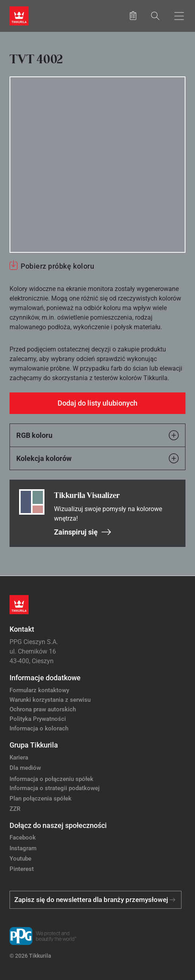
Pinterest (22, 869)
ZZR (15, 809)
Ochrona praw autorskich (43, 709)
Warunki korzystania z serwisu (50, 700)
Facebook (23, 837)
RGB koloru (97, 435)
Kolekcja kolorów (97, 458)
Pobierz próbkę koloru (57, 266)
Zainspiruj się (83, 532)
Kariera (19, 757)
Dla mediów (25, 768)
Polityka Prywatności (38, 719)
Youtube (20, 859)
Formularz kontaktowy (39, 690)
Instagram (23, 848)
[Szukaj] (155, 16)
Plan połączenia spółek (41, 798)
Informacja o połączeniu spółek (51, 779)
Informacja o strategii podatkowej (55, 788)
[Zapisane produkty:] (133, 16)
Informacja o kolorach (39, 728)
